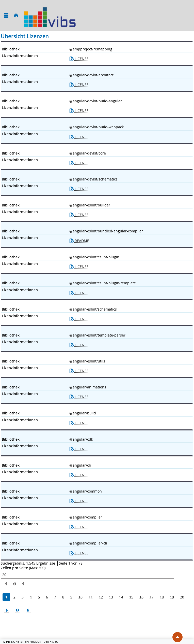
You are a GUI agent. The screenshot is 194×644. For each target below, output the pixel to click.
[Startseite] (16, 15)
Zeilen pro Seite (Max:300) (23, 568)
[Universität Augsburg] (50, 15)
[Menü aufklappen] (6, 15)
